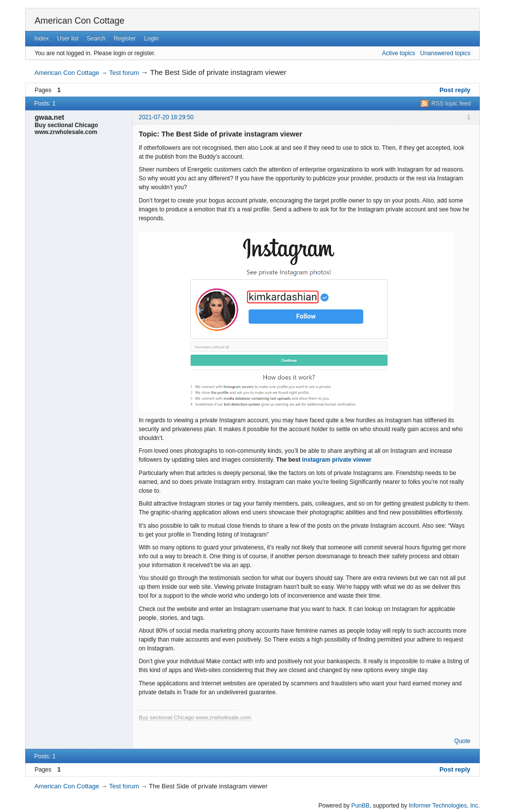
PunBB (360, 806)
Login (151, 38)
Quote (462, 741)
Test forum (124, 73)
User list (68, 38)
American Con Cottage (79, 21)
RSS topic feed (451, 103)
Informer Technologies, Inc (444, 806)
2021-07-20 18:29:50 (166, 117)
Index (42, 38)
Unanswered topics (445, 53)
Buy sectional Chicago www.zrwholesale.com (195, 717)
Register (125, 38)
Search (96, 38)
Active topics (398, 53)
